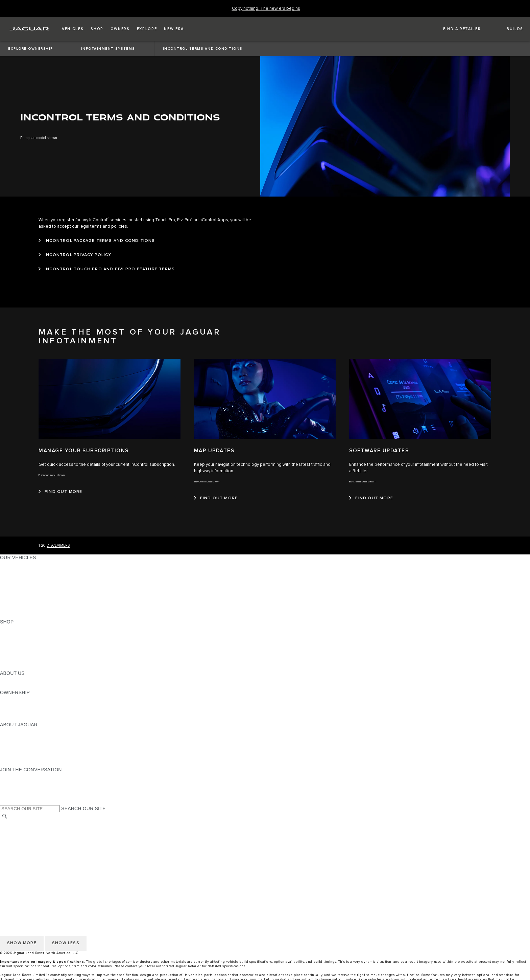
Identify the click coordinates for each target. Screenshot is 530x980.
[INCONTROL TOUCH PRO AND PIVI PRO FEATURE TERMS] (107, 269)
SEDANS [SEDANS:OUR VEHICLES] (10, 590)
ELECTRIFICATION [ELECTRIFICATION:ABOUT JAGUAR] (21, 744)
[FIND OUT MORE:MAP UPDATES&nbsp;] (216, 498)
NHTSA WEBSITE (20, 829)
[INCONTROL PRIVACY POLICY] (75, 255)
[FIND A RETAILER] (456, 29)
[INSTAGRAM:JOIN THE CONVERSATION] (17, 776)
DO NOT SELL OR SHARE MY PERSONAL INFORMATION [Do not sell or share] (65, 842)
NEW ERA (11, 615)
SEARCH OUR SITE (83, 808)
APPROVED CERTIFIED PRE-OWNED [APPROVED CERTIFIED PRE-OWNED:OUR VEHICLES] (43, 602)
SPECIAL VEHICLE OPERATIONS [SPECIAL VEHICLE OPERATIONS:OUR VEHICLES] (38, 596)
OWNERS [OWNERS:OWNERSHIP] (11, 699)
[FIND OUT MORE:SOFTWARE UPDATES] (371, 498)
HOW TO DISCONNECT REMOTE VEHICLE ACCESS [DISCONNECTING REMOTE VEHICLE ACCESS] (59, 874)
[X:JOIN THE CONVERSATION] (5, 802)
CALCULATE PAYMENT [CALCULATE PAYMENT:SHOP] (26, 654)
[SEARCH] (5, 816)
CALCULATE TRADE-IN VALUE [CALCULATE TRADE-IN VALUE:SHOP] (35, 660)
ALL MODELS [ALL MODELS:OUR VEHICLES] (15, 564)
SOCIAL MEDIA (17, 862)
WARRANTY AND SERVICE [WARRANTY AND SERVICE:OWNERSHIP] (31, 712)
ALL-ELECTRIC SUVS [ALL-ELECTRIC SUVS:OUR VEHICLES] (24, 577)
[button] (73, 29)
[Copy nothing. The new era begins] (266, 9)
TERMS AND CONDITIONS (30, 849)
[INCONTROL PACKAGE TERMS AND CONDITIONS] (97, 241)
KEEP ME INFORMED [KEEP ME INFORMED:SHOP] (24, 647)
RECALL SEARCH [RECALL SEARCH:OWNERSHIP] (20, 718)
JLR (4, 680)
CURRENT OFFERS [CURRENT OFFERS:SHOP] (22, 628)
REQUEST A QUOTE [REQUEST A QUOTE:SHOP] (23, 641)
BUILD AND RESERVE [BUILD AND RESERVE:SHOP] (25, 635)
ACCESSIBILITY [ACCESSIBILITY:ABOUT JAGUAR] (18, 763)
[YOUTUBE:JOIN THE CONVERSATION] (14, 789)
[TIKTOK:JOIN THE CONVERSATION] (11, 782)
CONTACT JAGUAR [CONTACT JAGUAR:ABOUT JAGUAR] (22, 750)
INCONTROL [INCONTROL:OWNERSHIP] (14, 705)
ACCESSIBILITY (18, 855)
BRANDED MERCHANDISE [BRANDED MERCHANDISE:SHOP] (30, 667)
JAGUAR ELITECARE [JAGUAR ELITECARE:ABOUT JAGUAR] (24, 737)
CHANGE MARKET (21, 823)
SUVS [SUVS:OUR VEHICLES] (7, 570)
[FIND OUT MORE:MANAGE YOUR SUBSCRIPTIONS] (61, 492)
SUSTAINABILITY (19, 686)
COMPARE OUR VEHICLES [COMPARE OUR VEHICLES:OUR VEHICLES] (31, 609)
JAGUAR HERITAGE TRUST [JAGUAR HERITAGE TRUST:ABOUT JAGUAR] (31, 757)
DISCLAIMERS (58, 545)
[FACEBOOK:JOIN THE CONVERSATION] (16, 795)
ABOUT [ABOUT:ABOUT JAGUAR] (8, 731)
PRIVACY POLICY (20, 836)
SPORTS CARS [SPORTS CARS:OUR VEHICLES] (17, 583)
